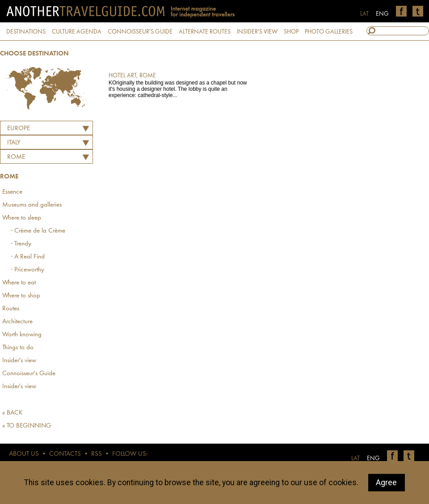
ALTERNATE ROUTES (205, 32)
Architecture (17, 322)
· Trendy (21, 244)
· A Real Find (28, 257)
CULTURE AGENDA (77, 32)
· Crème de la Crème (38, 231)
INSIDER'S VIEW (257, 32)
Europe (19, 129)
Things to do (18, 348)
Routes (11, 309)
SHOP (291, 32)
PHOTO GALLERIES (329, 32)
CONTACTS (65, 454)
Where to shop (21, 296)
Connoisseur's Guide (29, 374)
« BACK (13, 413)
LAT (364, 14)
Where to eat (19, 283)
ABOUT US (24, 454)
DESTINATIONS (26, 32)
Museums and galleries (32, 205)
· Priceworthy (28, 270)
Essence (12, 192)
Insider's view (19, 361)
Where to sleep (22, 218)
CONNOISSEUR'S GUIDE (140, 32)
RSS (97, 454)
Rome (16, 157)
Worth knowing (22, 335)
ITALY (14, 143)
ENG (382, 14)
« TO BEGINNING (27, 426)
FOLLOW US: (130, 454)
